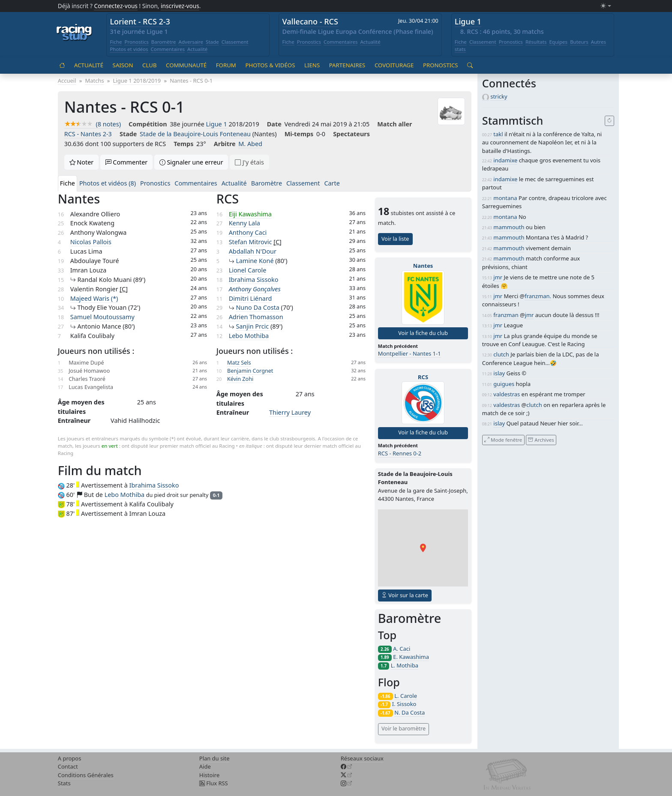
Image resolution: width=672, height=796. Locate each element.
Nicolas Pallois (91, 242)
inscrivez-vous (180, 6)
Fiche (116, 42)
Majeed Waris (94, 298)
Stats (64, 783)
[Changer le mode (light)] (606, 6)
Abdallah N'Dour (253, 251)
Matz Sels (239, 363)
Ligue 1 (468, 21)
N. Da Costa (409, 712)
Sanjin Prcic (253, 326)
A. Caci (402, 649)
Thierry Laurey (290, 412)
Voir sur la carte (405, 595)
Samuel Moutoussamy (102, 317)
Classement (235, 42)
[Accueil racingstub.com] (74, 33)
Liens (312, 65)
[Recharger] (610, 121)
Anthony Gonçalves (255, 289)
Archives (541, 440)
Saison (123, 65)
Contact (68, 766)
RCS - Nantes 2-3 (88, 134)
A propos (70, 758)
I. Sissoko (404, 704)
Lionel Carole (248, 270)
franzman (506, 315)
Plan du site (214, 758)
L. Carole (406, 696)
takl (498, 134)
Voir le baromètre (403, 729)
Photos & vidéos (270, 65)
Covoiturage (394, 65)
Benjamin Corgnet (250, 371)
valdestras (507, 394)
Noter (82, 162)
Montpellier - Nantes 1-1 (409, 353)
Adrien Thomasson (256, 317)
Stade (212, 42)
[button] (423, 548)
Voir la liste (395, 239)
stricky (499, 96)
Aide (205, 766)
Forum (226, 65)
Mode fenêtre (503, 440)
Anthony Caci (248, 232)
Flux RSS (214, 783)
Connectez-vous (116, 6)
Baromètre (164, 42)
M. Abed (250, 144)
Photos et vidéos (129, 49)
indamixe (505, 160)
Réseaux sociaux (362, 758)
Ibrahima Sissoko (254, 280)
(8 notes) (93, 124)
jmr (498, 277)
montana (505, 198)
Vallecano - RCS (310, 21)
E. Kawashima (411, 657)
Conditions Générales (86, 775)
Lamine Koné (255, 261)
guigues (504, 384)
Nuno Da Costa (258, 307)
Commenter (127, 162)
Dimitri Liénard (250, 298)
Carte (332, 183)
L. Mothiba (405, 665)
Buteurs (579, 42)
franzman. (538, 296)
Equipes (558, 42)
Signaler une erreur (191, 162)
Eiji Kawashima (250, 214)
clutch (501, 354)
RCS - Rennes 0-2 (400, 453)
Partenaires (347, 65)
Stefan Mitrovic (251, 242)
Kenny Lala (244, 223)
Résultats (536, 42)
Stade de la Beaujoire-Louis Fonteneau (195, 134)
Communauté (186, 65)
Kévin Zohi (240, 379)
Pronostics (136, 42)
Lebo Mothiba (249, 336)
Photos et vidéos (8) (108, 183)
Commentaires (168, 49)
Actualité (197, 49)
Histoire (209, 775)
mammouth (509, 227)
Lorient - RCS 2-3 (140, 21)
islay (499, 373)
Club (149, 65)
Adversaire (191, 42)
